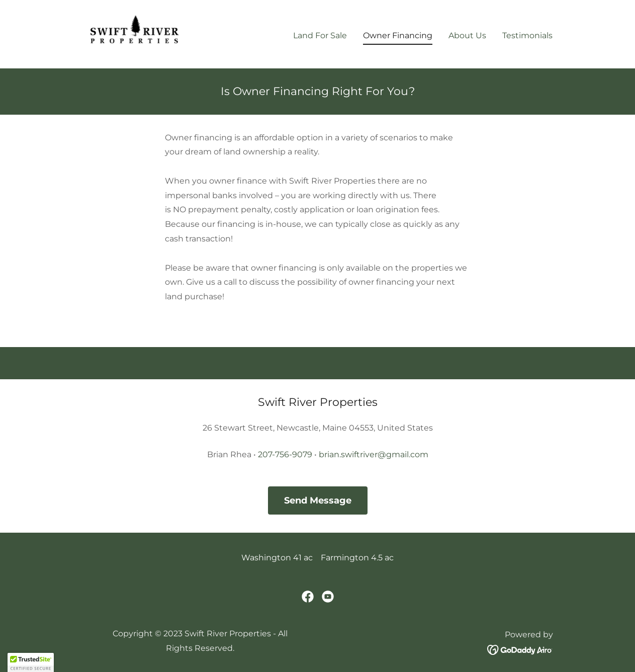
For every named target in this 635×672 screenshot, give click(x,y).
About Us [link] (467, 35)
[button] (31, 662)
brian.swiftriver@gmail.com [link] (374, 454)
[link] (135, 33)
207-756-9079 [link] (285, 454)
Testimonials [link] (527, 35)
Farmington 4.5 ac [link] (357, 558)
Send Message (318, 500)
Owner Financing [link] (398, 35)
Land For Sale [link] (320, 35)
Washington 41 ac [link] (277, 558)
